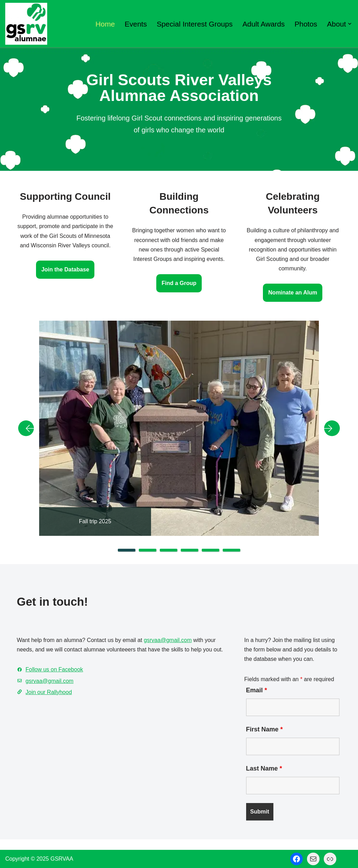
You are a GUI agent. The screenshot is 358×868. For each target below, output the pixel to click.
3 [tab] (169, 550)
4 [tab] (189, 550)
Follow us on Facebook (54, 669)
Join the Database (65, 269)
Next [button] (329, 428)
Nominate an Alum (293, 293)
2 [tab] (148, 550)
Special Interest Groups (195, 24)
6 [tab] (231, 550)
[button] (350, 24)
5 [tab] (210, 550)
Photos (306, 24)
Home (105, 24)
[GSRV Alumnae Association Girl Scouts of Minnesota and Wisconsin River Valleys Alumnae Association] (26, 24)
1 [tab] (127, 550)
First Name (264, 729)
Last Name (264, 768)
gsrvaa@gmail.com (168, 640)
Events (136, 24)
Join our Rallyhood (49, 692)
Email (257, 690)
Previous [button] (29, 428)
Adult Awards (263, 24)
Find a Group (179, 283)
